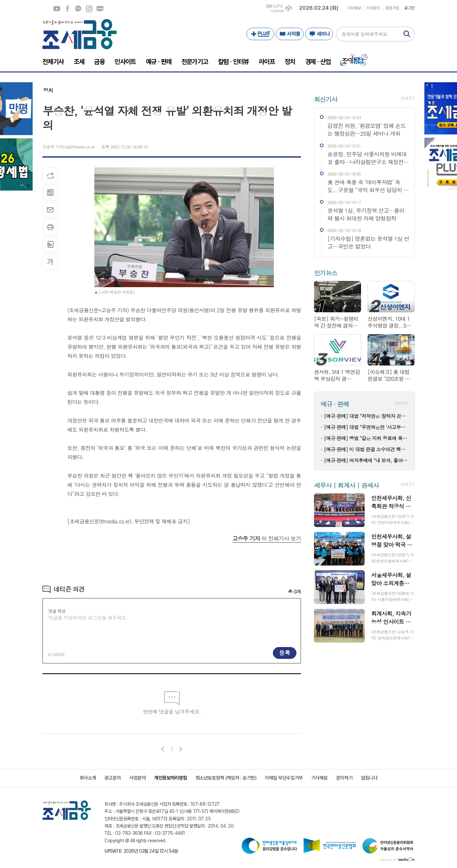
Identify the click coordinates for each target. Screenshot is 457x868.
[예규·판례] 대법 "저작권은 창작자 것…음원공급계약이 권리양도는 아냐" (366, 416)
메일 (50, 210)
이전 (163, 749)
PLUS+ (260, 34)
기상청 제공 (277, 11)
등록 (285, 653)
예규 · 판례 (335, 404)
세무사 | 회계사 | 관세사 (346, 485)
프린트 (50, 227)
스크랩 (50, 244)
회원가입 (392, 8)
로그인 (409, 8)
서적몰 (290, 34)
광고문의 (113, 778)
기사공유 (50, 175)
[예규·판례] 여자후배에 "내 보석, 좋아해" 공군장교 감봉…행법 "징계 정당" (366, 460)
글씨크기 (50, 262)
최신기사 (326, 99)
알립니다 (369, 778)
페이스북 (68, 9)
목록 (50, 193)
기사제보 (354, 8)
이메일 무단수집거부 (284, 778)
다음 (181, 749)
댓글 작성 (57, 611)
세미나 (319, 34)
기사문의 (373, 8)
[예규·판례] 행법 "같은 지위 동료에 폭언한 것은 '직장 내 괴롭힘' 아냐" (366, 438)
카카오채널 (78, 9)
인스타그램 (89, 9)
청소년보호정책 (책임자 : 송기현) (226, 778)
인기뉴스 (326, 273)
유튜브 (57, 9)
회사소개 (88, 778)
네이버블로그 (100, 9)
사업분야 (137, 778)
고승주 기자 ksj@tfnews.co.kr (69, 147)
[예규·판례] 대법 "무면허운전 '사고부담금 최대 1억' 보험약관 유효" (366, 427)
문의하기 (344, 778)
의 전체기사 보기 (267, 538)
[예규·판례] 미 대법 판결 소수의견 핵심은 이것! (366, 449)
